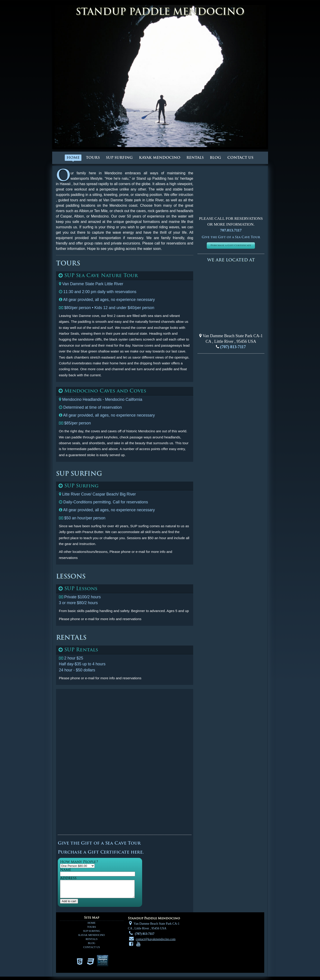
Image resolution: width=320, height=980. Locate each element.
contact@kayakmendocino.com (156, 943)
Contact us (240, 158)
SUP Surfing (119, 158)
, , (231, 341)
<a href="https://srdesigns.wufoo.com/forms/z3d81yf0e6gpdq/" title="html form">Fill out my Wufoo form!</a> (125, 762)
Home (73, 158)
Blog (215, 158)
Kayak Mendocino (160, 158)
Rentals (195, 158)
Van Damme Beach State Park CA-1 (232, 336)
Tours (93, 158)
